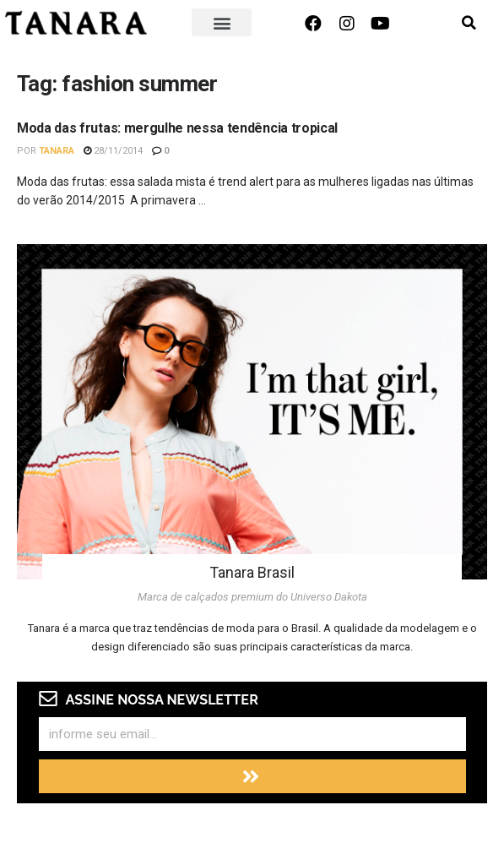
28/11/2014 (113, 151)
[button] (222, 22)
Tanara (57, 151)
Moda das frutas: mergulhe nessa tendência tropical (177, 128)
